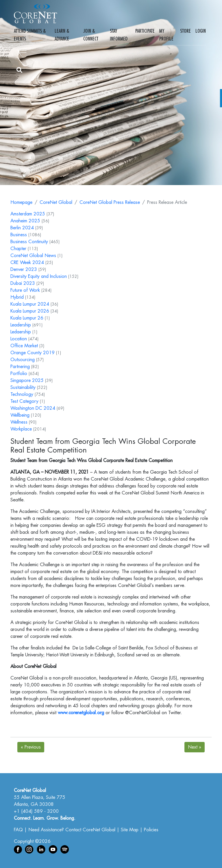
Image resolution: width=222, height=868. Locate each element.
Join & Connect (91, 35)
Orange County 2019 (33, 353)
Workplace (21, 429)
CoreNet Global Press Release (110, 202)
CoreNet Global (56, 202)
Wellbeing (20, 415)
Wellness (19, 422)
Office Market (24, 346)
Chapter (18, 249)
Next (195, 747)
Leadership (21, 325)
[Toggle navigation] (22, 50)
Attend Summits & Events (30, 35)
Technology (22, 394)
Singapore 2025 (27, 381)
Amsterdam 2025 (28, 214)
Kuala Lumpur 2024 (30, 304)
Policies (151, 830)
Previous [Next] (31, 747)
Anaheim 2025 (25, 221)
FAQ (18, 830)
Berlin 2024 (22, 228)
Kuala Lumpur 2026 (30, 311)
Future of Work (25, 290)
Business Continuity (29, 242)
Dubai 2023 (23, 283)
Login (201, 31)
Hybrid (17, 297)
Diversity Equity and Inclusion (39, 276)
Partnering (20, 367)
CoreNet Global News (33, 256)
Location (19, 339)
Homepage (21, 202)
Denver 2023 (24, 269)
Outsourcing (23, 360)
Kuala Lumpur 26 (27, 318)
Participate (145, 31)
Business (19, 235)
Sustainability (23, 387)
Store (185, 31)
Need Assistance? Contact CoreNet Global (72, 830)
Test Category (24, 401)
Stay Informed (119, 35)
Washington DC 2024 (33, 408)
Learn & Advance (62, 35)
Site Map (130, 830)
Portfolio (19, 374)
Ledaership (21, 332)
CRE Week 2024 (27, 263)
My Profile (166, 35)
